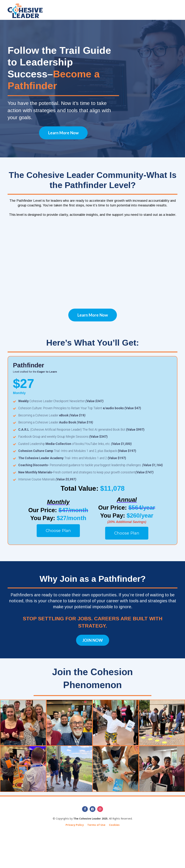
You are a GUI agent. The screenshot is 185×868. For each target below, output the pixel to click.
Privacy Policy (75, 825)
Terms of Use (96, 825)
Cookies (114, 825)
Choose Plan (58, 531)
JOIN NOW (93, 640)
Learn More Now (63, 133)
